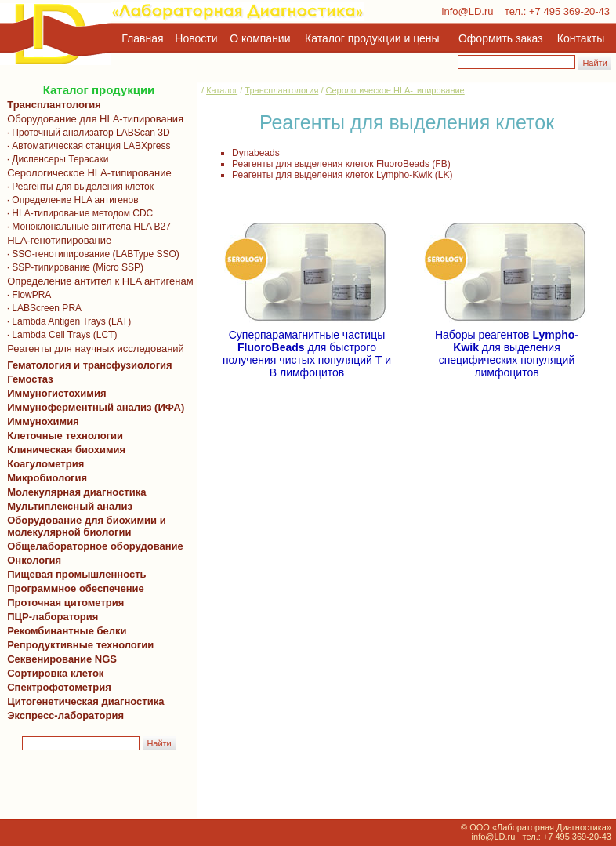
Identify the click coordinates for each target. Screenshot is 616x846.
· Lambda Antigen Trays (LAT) (66, 321)
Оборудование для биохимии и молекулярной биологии (84, 526)
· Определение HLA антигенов (70, 200)
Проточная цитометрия (63, 603)
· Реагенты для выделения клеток (78, 187)
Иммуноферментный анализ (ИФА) (93, 407)
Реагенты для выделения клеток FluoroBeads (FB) (341, 164)
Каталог (222, 90)
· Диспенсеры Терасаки (55, 159)
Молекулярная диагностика (74, 492)
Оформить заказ (501, 38)
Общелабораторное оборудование (92, 546)
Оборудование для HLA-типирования (92, 119)
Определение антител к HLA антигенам (98, 281)
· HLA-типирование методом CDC (77, 213)
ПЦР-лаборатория (50, 617)
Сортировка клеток (53, 673)
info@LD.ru (468, 11)
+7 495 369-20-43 (569, 11)
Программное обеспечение (76, 588)
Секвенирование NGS (59, 659)
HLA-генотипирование (56, 240)
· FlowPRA (26, 295)
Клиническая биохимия (63, 450)
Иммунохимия (43, 421)
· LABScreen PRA (42, 308)
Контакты (581, 38)
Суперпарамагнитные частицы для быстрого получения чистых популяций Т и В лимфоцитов (307, 349)
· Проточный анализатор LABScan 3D (86, 133)
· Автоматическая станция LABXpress (86, 146)
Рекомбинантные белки (64, 631)
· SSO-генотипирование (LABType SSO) (91, 254)
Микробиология (47, 478)
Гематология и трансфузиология (87, 365)
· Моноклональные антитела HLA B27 (86, 227)
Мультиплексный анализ (70, 506)
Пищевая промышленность (77, 574)
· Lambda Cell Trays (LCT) (59, 335)
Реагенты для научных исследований (93, 349)
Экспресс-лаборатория (65, 715)
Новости (196, 38)
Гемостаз (30, 379)
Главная (142, 38)
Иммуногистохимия (54, 393)
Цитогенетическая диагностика (83, 701)
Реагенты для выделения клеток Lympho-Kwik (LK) (342, 175)
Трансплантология (51, 105)
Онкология (34, 560)
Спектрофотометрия (59, 687)
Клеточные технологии (62, 436)
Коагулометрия (45, 464)
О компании (258, 38)
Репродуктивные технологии (78, 645)
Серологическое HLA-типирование (87, 173)
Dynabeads (256, 153)
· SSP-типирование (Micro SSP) (72, 267)
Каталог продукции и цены (372, 38)
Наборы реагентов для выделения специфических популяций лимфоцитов (507, 349)
